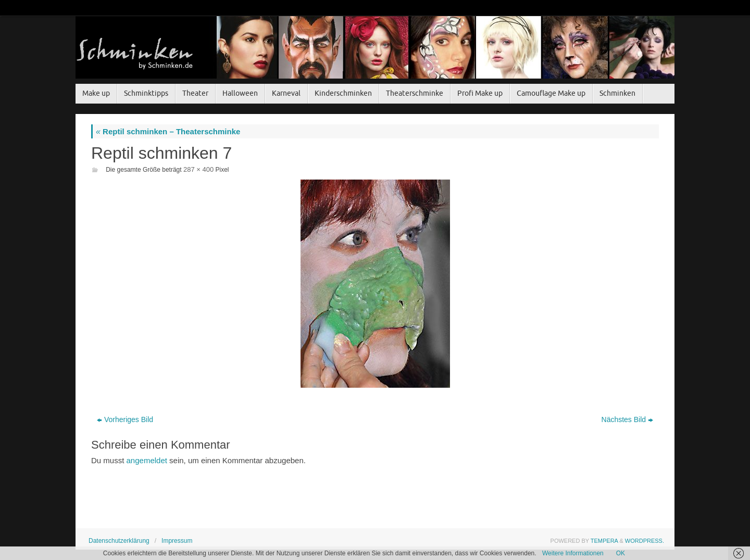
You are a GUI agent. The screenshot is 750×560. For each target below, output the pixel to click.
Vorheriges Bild (125, 419)
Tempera (604, 541)
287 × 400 (198, 169)
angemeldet (147, 460)
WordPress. (645, 541)
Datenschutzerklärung (119, 541)
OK (621, 553)
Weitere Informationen (573, 553)
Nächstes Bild (628, 419)
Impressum (177, 541)
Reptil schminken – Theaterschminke (168, 131)
